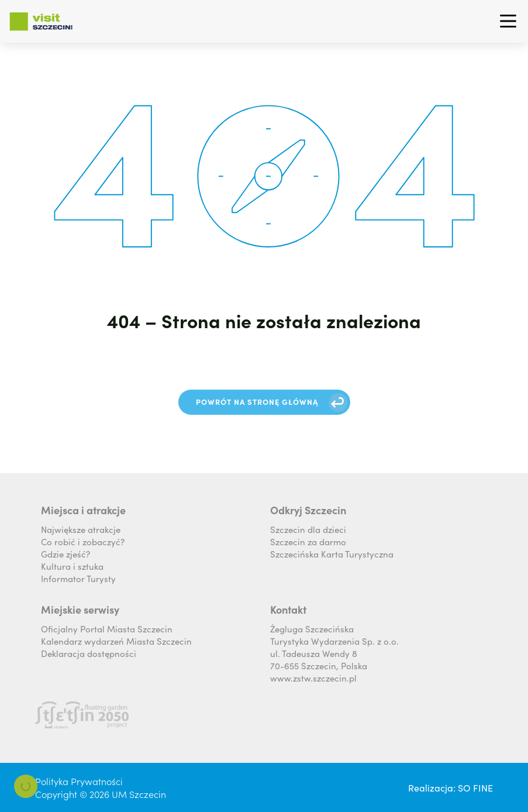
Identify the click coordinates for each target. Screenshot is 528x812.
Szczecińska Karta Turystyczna (332, 554)
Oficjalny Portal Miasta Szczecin (107, 629)
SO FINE (475, 787)
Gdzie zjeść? (65, 554)
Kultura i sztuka (72, 566)
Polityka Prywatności (79, 781)
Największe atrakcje (81, 529)
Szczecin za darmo (308, 541)
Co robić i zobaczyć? (83, 541)
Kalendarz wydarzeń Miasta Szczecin (116, 641)
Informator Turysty (78, 578)
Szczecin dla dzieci (308, 529)
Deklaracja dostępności (89, 653)
